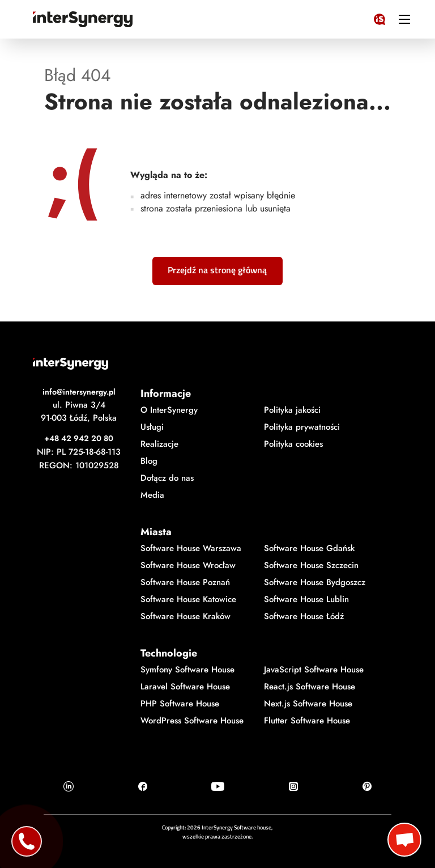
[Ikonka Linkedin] (69, 786)
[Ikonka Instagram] (293, 786)
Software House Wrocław (188, 565)
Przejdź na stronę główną (217, 270)
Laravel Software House (185, 687)
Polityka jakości (292, 410)
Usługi (152, 427)
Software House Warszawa (191, 548)
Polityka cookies (293, 444)
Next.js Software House (308, 704)
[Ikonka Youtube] (218, 786)
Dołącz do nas (167, 478)
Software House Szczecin (311, 565)
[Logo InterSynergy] (379, 17)
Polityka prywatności (302, 427)
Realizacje (159, 444)
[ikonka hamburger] (404, 19)
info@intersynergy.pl (79, 392)
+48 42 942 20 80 (79, 438)
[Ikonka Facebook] (143, 786)
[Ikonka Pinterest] (367, 786)
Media (152, 495)
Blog (149, 461)
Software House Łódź (304, 616)
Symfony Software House (187, 670)
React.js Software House (310, 687)
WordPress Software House (192, 721)
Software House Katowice (188, 599)
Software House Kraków (185, 616)
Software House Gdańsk (309, 548)
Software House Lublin (306, 599)
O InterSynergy (169, 410)
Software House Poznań (185, 582)
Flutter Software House (307, 721)
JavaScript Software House (314, 670)
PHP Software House (180, 704)
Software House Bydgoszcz (315, 582)
